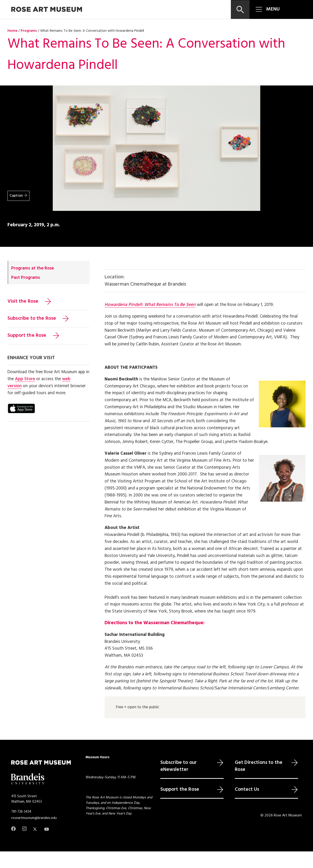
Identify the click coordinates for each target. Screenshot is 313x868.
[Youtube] (47, 829)
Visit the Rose (23, 301)
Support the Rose (27, 336)
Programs (29, 31)
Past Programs (26, 278)
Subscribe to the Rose (32, 319)
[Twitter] (35, 829)
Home (12, 31)
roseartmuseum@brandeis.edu (34, 818)
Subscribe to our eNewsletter (179, 766)
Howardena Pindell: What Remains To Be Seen (150, 305)
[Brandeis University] (28, 779)
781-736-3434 (21, 812)
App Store (25, 379)
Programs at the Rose (33, 268)
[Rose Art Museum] (47, 9)
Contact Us (247, 790)
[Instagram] (24, 829)
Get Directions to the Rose (259, 766)
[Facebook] (13, 829)
